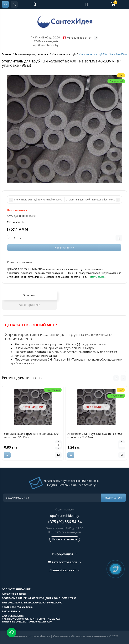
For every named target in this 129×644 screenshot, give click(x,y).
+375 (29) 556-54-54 (78, 38)
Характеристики (29, 305)
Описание (29, 295)
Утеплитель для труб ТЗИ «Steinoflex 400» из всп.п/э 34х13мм (32, 435)
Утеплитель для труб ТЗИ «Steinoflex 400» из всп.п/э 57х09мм (95, 435)
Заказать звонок (65, 539)
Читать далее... (97, 277)
